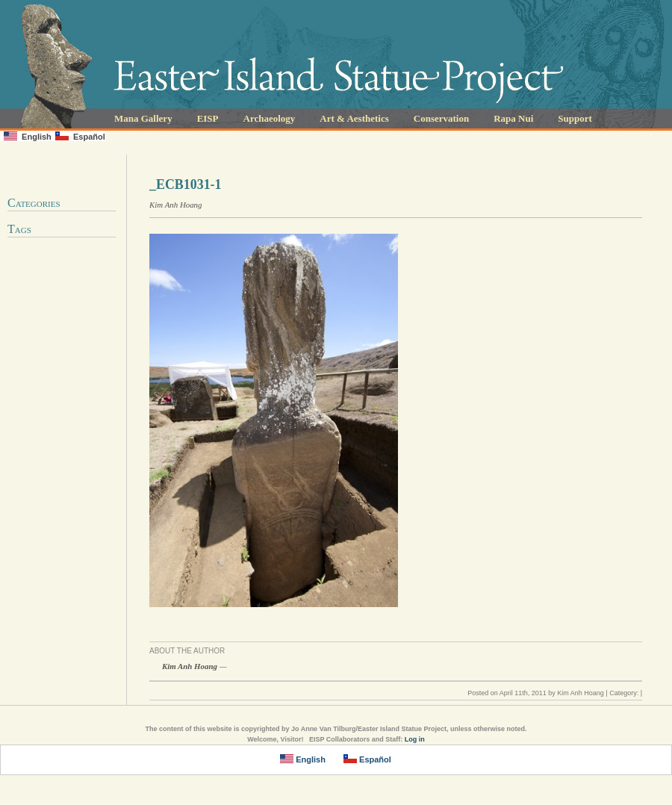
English (28, 136)
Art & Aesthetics (354, 118)
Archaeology (270, 118)
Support (575, 118)
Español (80, 136)
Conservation (441, 118)
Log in (415, 739)
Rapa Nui (513, 118)
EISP (208, 118)
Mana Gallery (143, 118)
